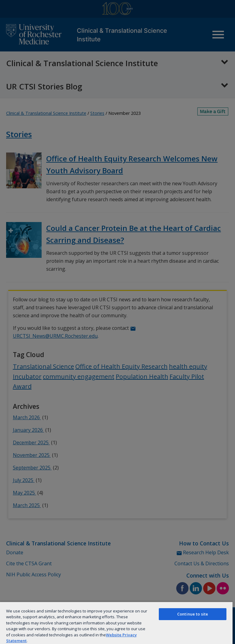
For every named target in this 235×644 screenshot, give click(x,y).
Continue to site (193, 614)
